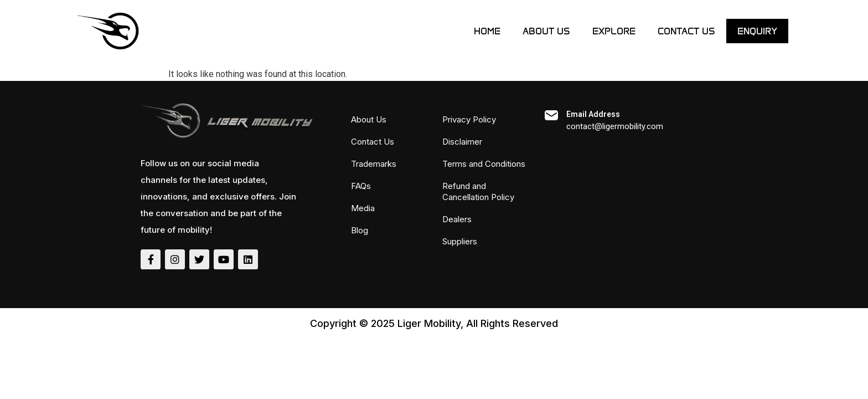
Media (363, 208)
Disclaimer (462, 142)
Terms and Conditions (484, 164)
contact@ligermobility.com (615, 126)
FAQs (361, 186)
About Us (546, 31)
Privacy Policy (469, 119)
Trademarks (374, 164)
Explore (614, 31)
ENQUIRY (757, 31)
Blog (360, 230)
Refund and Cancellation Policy (478, 191)
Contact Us (686, 31)
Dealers (457, 219)
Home (487, 31)
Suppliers (460, 241)
